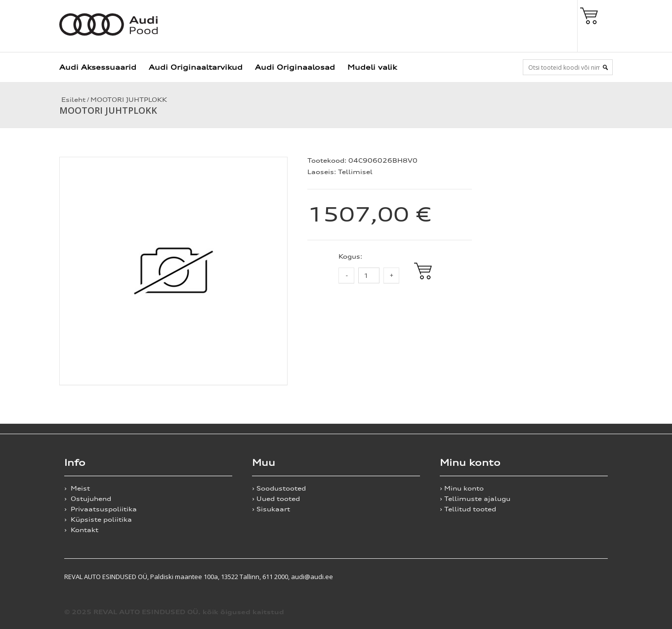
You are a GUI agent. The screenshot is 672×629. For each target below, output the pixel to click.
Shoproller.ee (590, 577)
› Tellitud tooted (468, 509)
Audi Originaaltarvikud (196, 67)
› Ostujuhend (88, 499)
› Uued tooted (276, 499)
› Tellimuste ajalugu (475, 499)
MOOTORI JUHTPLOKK (129, 100)
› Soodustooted (279, 488)
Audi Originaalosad (295, 67)
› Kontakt (81, 530)
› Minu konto (462, 488)
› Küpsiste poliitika (98, 519)
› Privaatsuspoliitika (101, 509)
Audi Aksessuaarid (98, 67)
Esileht (72, 100)
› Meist (77, 488)
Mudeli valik (372, 67)
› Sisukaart (271, 509)
